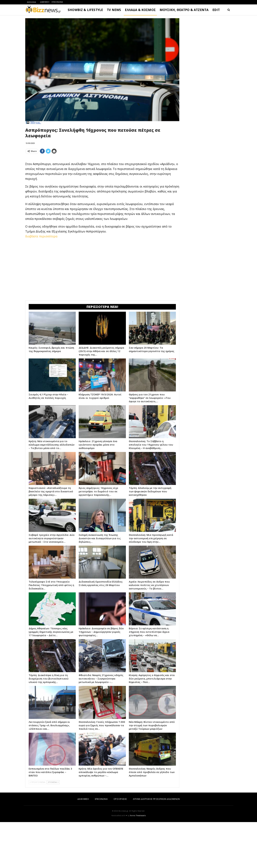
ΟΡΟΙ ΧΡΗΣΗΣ (120, 845)
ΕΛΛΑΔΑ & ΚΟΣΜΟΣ (140, 10)
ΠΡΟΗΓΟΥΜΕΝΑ (38, 828)
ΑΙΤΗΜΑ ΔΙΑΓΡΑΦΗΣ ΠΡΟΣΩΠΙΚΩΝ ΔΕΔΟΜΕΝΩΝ (156, 845)
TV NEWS (114, 10)
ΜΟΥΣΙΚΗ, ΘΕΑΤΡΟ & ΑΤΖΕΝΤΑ (184, 10)
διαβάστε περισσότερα (41, 282)
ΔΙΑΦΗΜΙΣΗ (45, 2)
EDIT (216, 10)
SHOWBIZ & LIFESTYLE (85, 10)
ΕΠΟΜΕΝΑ (53, 828)
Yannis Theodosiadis (138, 861)
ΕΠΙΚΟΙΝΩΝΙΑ (57, 2)
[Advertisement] (102, 179)
